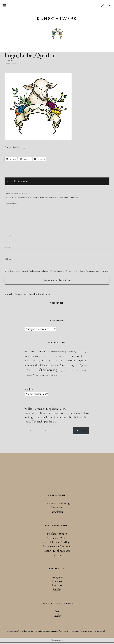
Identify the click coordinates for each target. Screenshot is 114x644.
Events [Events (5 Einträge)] (71, 353)
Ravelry (57, 592)
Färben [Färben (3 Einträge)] (37, 358)
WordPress (75, 633)
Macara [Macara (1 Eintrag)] (64, 363)
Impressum (57, 509)
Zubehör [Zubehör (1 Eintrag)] (54, 377)
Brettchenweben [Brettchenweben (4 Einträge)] (57, 353)
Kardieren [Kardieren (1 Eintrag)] (29, 363)
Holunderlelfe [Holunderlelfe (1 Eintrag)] (55, 358)
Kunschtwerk (57, 19)
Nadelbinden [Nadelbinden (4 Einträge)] (74, 363)
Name (8, 237)
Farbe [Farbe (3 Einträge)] (28, 358)
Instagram (57, 579)
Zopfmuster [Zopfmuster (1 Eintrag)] (46, 377)
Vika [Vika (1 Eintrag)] (74, 373)
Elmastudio (102, 633)
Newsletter (57, 514)
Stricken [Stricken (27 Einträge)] (49, 372)
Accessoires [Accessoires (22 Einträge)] (36, 353)
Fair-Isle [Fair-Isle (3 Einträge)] (81, 353)
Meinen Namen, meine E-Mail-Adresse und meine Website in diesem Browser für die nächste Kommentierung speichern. (58, 272)
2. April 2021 (9, 60)
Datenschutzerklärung (57, 505)
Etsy (57, 613)
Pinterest (57, 587)
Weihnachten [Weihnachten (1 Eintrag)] (81, 373)
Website (8, 260)
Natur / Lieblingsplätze (57, 553)
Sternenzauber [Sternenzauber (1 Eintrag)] (34, 373)
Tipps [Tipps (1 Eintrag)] (62, 373)
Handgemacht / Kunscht (57, 548)
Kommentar (11, 204)
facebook (57, 583)
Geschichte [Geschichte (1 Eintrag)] (45, 358)
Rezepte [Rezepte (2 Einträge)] (48, 367)
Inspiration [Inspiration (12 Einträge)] (76, 358)
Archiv (29, 392)
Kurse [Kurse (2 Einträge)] (47, 363)
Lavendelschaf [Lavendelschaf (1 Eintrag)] (55, 363)
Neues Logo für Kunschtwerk (27, 296)
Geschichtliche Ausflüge (57, 544)
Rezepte (57, 557)
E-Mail (8, 248)
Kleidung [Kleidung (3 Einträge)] (38, 363)
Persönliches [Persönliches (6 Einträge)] (35, 367)
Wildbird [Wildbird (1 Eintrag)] (28, 377)
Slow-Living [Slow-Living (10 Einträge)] (70, 367)
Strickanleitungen (57, 536)
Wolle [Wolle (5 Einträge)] (37, 377)
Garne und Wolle (57, 540)
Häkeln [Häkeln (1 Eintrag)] (63, 358)
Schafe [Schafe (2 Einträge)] (56, 367)
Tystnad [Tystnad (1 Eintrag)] (68, 373)
